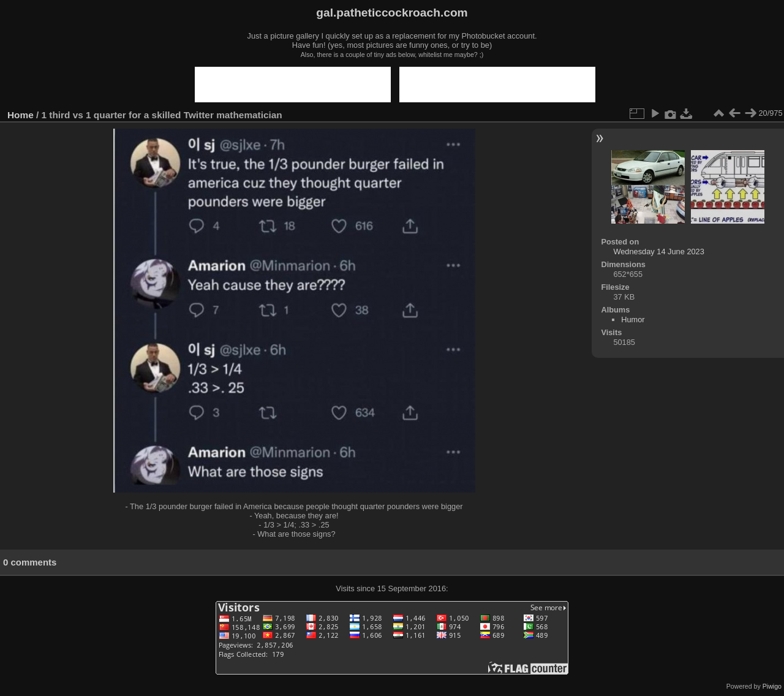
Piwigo (772, 686)
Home (21, 115)
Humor (633, 320)
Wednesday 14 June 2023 (658, 252)
